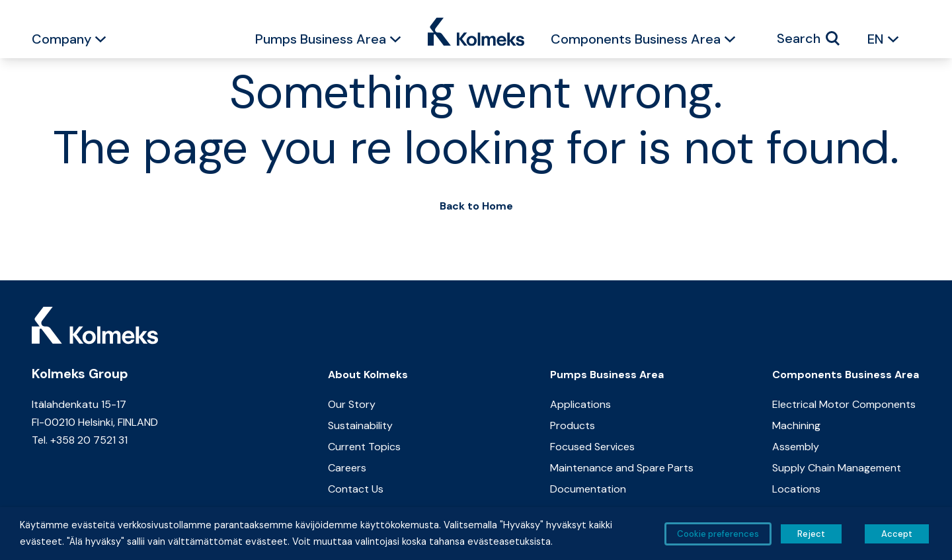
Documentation (588, 489)
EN (876, 39)
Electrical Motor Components (844, 404)
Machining (796, 425)
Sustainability (360, 425)
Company (61, 39)
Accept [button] (897, 534)
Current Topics (364, 447)
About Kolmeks (368, 375)
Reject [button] (811, 534)
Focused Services (592, 447)
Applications (580, 404)
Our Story (352, 404)
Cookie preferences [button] (718, 534)
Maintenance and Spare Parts (622, 468)
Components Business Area (636, 39)
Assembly (796, 447)
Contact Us (356, 489)
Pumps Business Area (321, 39)
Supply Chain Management (837, 468)
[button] (100, 41)
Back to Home (476, 206)
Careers (347, 468)
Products (573, 425)
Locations (796, 489)
